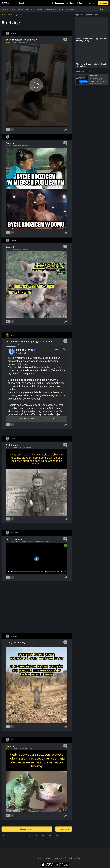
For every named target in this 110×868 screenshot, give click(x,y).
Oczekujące (59, 3)
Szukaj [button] (104, 9)
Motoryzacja (70, 9)
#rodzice (24, 42)
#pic (28, 146)
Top (81, 3)
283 (63, 836)
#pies (24, 645)
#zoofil (40, 344)
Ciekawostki (30, 9)
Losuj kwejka (63, 829)
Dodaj (21, 3)
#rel (31, 749)
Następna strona (27, 829)
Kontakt (40, 858)
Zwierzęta (5, 9)
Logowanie (93, 3)
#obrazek (15, 146)
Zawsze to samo (14, 539)
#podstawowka (31, 542)
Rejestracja (103, 3)
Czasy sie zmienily (16, 643)
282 (69, 836)
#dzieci (20, 42)
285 (50, 836)
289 (24, 836)
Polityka (39, 9)
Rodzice (10, 143)
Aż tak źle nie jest (15, 445)
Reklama (49, 858)
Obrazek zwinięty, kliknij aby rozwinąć (36, 419)
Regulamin (58, 858)
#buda (33, 645)
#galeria (15, 42)
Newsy (61, 9)
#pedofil (20, 344)
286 (43, 836)
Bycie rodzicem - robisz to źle (22, 40)
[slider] (25, 572)
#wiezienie (35, 344)
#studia (20, 542)
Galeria (21, 9)
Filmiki (8, 542)
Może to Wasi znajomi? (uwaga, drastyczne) (29, 341)
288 (30, 836)
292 (4, 836)
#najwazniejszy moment (42, 542)
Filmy (72, 3)
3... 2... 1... (11, 247)
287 (37, 836)
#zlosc (30, 344)
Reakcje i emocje (50, 9)
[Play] (8, 572)
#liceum (24, 542)
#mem (20, 146)
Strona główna (7, 15)
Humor (13, 9)
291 (10, 836)
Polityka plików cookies (72, 858)
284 (56, 836)
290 (17, 836)
